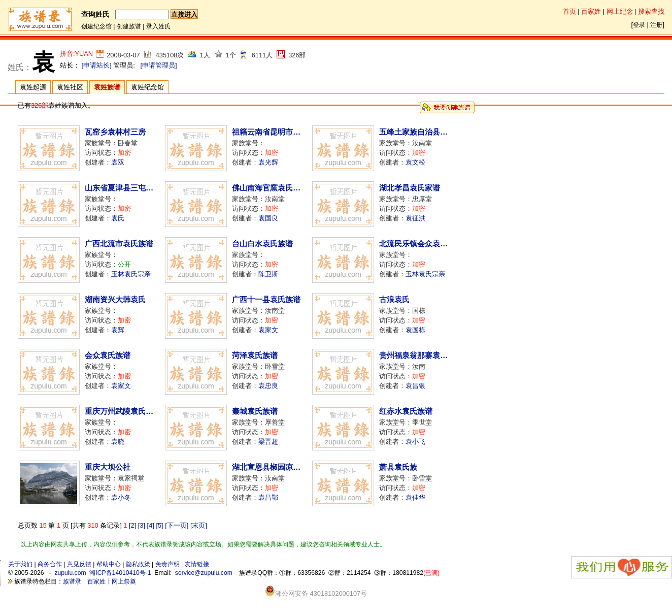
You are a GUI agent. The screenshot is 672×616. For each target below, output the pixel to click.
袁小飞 (415, 442)
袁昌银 (415, 386)
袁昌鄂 (268, 497)
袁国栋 (415, 330)
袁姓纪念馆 (147, 87)
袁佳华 (415, 497)
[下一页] (177, 525)
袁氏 (118, 218)
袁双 (118, 162)
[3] (142, 525)
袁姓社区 (70, 87)
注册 (656, 25)
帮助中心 (109, 564)
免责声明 (167, 564)
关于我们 (20, 564)
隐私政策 (138, 564)
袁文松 (415, 162)
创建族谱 (129, 26)
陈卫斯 (268, 274)
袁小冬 (121, 497)
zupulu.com (70, 573)
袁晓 (118, 442)
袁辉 (118, 330)
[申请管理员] (158, 65)
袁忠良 (268, 386)
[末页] (199, 525)
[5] (159, 525)
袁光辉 (268, 162)
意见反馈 (79, 564)
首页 (569, 11)
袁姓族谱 (107, 87)
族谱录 (72, 581)
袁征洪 (415, 218)
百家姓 (591, 11)
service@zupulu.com (204, 573)
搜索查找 (651, 11)
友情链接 (197, 564)
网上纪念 (620, 11)
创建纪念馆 (96, 26)
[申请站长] (97, 65)
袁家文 (268, 330)
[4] (151, 525)
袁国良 (268, 218)
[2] (132, 525)
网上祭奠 (124, 581)
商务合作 (50, 564)
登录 (639, 25)
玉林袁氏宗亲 (131, 274)
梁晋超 (268, 442)
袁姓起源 (33, 87)
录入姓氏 (158, 26)
